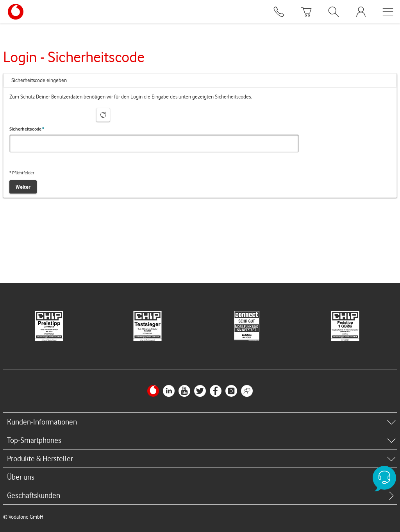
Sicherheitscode (27, 129)
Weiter (23, 187)
